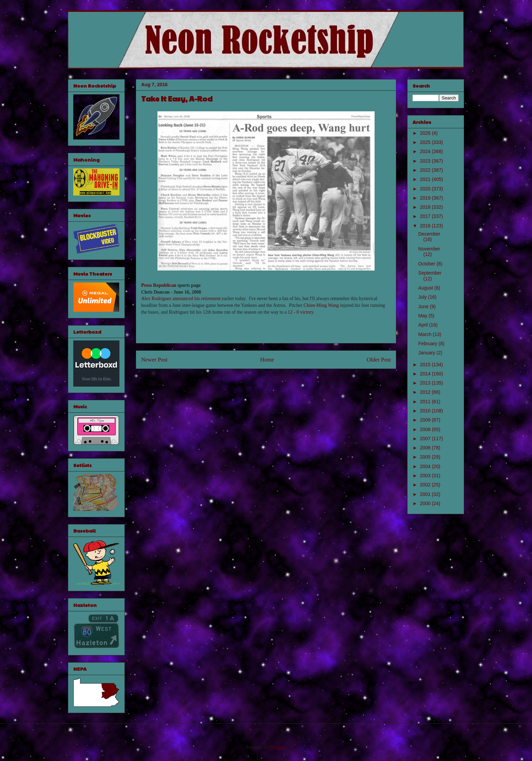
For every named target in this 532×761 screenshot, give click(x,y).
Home (267, 360)
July (423, 297)
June (424, 307)
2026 (426, 133)
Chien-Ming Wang (321, 305)
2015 (426, 365)
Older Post (379, 360)
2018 (426, 207)
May (423, 316)
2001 (426, 494)
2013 (426, 383)
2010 (426, 411)
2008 (426, 429)
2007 (426, 439)
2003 (426, 476)
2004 (426, 466)
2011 (426, 402)
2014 (426, 374)
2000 (426, 503)
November (429, 249)
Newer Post (154, 360)
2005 (426, 457)
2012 (426, 392)
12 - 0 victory (300, 312)
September (430, 273)
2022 (426, 170)
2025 (426, 142)
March (426, 334)
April (424, 325)
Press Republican (159, 285)
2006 (426, 448)
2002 (426, 485)
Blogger (277, 747)
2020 (426, 189)
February (429, 344)
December (429, 234)
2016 (426, 226)
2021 (426, 179)
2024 (426, 151)
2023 (426, 161)
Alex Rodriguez (156, 299)
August (426, 288)
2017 (426, 216)
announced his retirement (197, 299)
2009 (426, 420)
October (427, 264)
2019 (426, 198)
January (427, 353)
